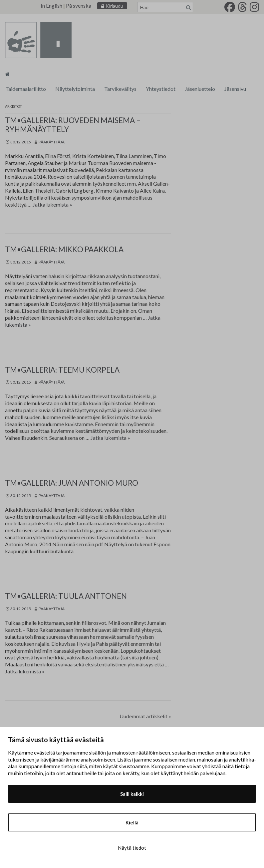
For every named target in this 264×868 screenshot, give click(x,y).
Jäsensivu (235, 89)
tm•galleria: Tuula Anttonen (66, 596)
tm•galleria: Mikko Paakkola (64, 249)
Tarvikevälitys (120, 89)
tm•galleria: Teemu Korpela (62, 370)
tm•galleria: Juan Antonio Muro (72, 483)
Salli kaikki (132, 794)
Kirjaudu (115, 6)
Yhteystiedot (161, 89)
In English (51, 5)
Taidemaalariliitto (26, 89)
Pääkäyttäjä (52, 142)
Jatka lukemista (52, 204)
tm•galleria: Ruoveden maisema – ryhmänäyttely (73, 125)
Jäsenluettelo (200, 89)
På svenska (79, 5)
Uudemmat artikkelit (145, 716)
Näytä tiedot (132, 848)
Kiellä (132, 822)
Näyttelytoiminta (75, 89)
